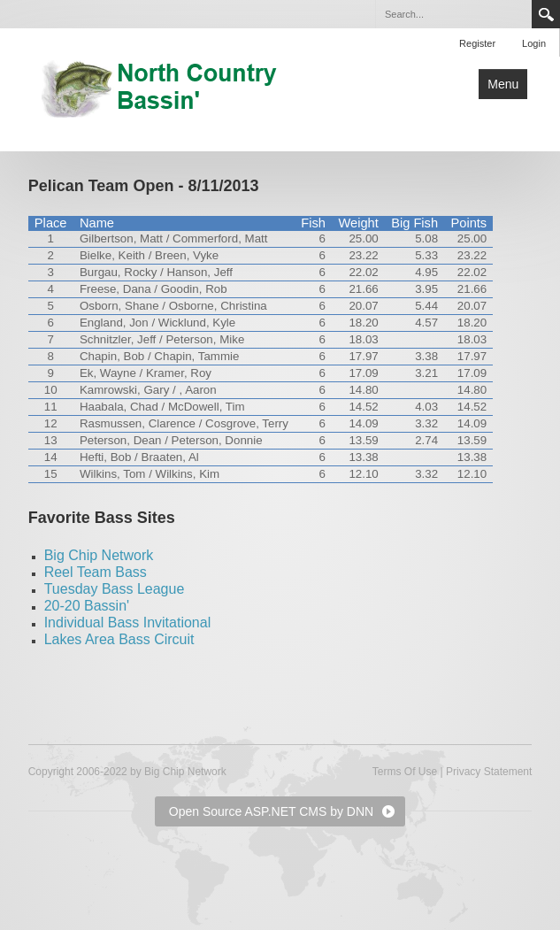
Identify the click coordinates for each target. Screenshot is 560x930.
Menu (503, 84)
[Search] (453, 14)
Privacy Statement (489, 772)
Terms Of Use (405, 772)
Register (477, 43)
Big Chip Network (99, 555)
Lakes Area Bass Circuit (119, 639)
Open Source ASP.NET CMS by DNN (271, 811)
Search (546, 14)
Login (534, 43)
